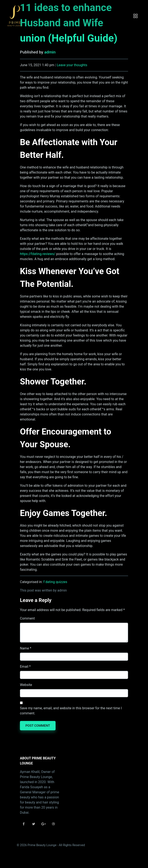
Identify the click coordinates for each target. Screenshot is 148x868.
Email (24, 667)
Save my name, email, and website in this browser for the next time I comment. (71, 711)
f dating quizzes (55, 582)
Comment (27, 618)
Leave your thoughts (72, 65)
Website (26, 685)
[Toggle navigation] (135, 16)
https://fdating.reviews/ (38, 254)
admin (50, 52)
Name (24, 648)
